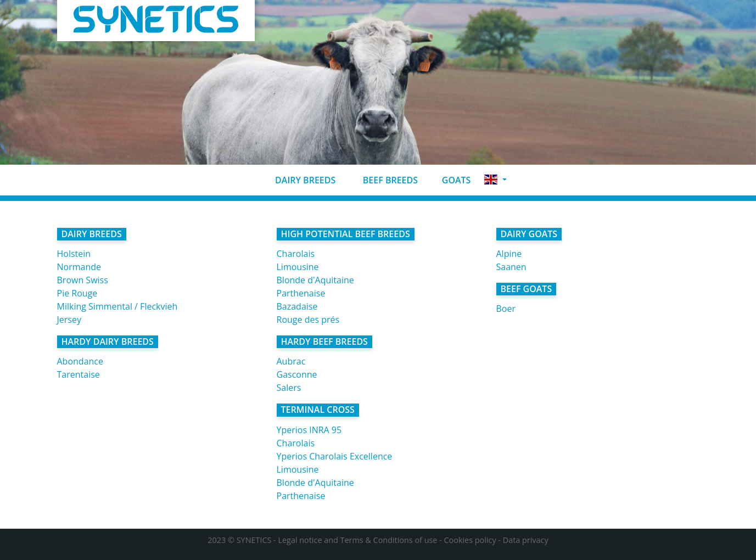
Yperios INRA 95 (309, 430)
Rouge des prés (308, 320)
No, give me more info (390, 547)
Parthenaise (301, 293)
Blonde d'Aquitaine (315, 280)
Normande (79, 267)
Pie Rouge (77, 293)
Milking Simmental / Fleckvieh (117, 306)
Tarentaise (79, 374)
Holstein (74, 254)
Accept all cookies (635, 541)
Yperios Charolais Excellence (335, 456)
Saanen (511, 267)
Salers (289, 388)
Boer (506, 309)
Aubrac (291, 361)
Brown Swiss (83, 280)
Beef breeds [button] (381, 180)
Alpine (509, 254)
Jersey (69, 320)
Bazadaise (297, 306)
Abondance (80, 361)
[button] (495, 180)
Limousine (298, 267)
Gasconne (297, 374)
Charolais (296, 254)
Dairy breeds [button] (296, 180)
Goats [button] (449, 180)
